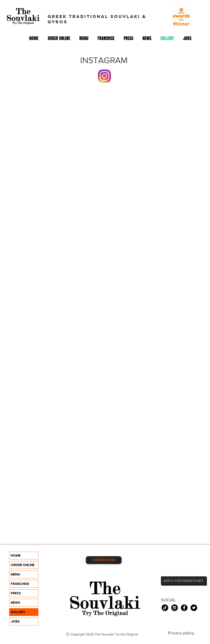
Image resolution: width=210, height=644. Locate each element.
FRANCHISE (20, 584)
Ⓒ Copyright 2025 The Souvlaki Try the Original (102, 634)
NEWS (16, 603)
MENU (15, 574)
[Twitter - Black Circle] (194, 608)
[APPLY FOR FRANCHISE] (184, 581)
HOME (16, 555)
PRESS (16, 593)
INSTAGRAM (104, 60)
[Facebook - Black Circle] (184, 608)
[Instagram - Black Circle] (175, 608)
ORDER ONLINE (23, 565)
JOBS (15, 621)
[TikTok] (165, 608)
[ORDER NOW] (104, 560)
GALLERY (18, 612)
